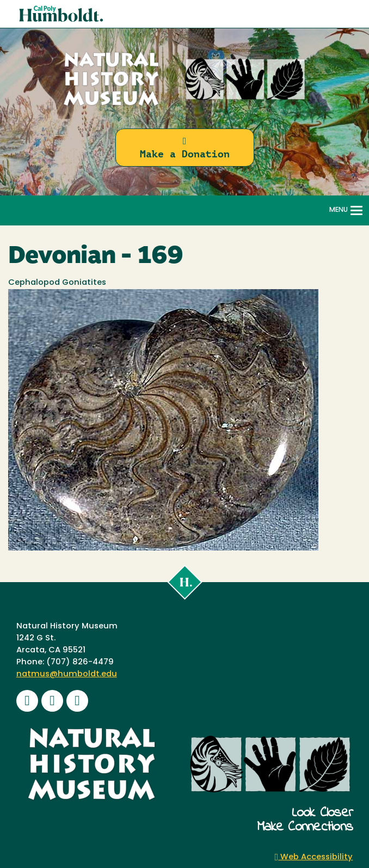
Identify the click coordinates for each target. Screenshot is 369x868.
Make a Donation (185, 148)
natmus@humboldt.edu (67, 674)
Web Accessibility (314, 857)
